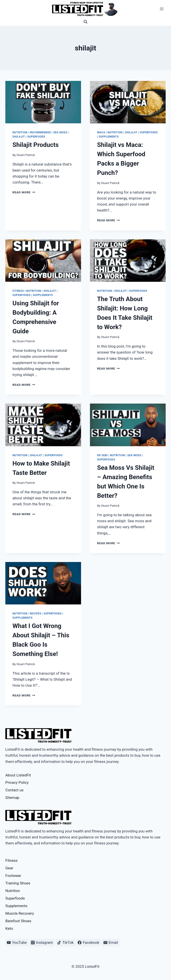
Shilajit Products (36, 145)
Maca (101, 132)
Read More (24, 192)
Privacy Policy (17, 782)
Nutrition (20, 132)
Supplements (109, 137)
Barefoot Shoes (18, 921)
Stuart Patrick (26, 155)
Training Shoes (18, 883)
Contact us (14, 790)
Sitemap (12, 798)
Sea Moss (60, 132)
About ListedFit (18, 775)
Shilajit (19, 137)
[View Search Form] (85, 22)
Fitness (18, 291)
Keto (9, 928)
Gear (9, 868)
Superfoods (36, 137)
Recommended (40, 132)
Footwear (13, 876)
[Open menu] (162, 9)
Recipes (36, 614)
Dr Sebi (102, 455)
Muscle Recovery (20, 913)
